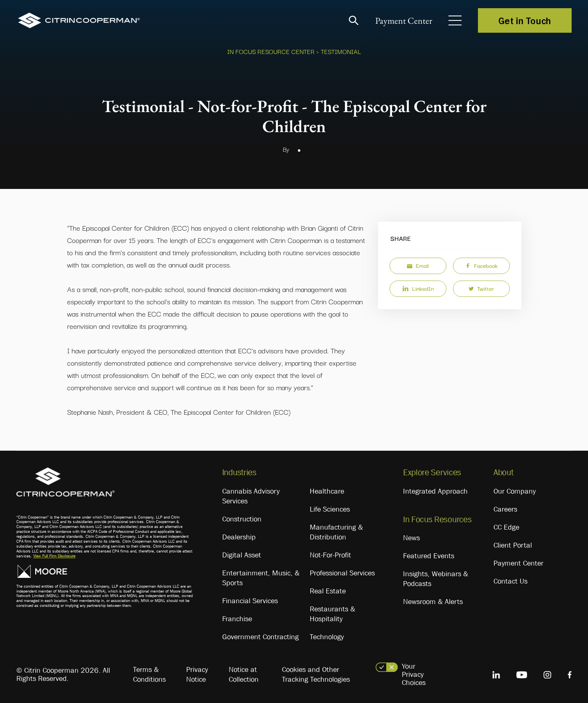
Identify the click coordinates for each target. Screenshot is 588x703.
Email (418, 265)
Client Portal (513, 545)
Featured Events (429, 556)
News (411, 538)
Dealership (239, 537)
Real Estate (328, 591)
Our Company (515, 491)
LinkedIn (418, 288)
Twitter (481, 288)
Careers (505, 509)
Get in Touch (525, 20)
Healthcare (327, 491)
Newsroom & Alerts (433, 602)
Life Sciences (330, 509)
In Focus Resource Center (271, 51)
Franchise (237, 619)
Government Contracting (260, 637)
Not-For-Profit (330, 555)
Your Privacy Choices (414, 674)
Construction (242, 519)
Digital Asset (242, 555)
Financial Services (250, 601)
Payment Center (404, 21)
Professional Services (342, 573)
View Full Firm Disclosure (54, 556)
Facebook (481, 265)
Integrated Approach (435, 491)
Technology (327, 637)
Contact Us (510, 581)
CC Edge (506, 527)
